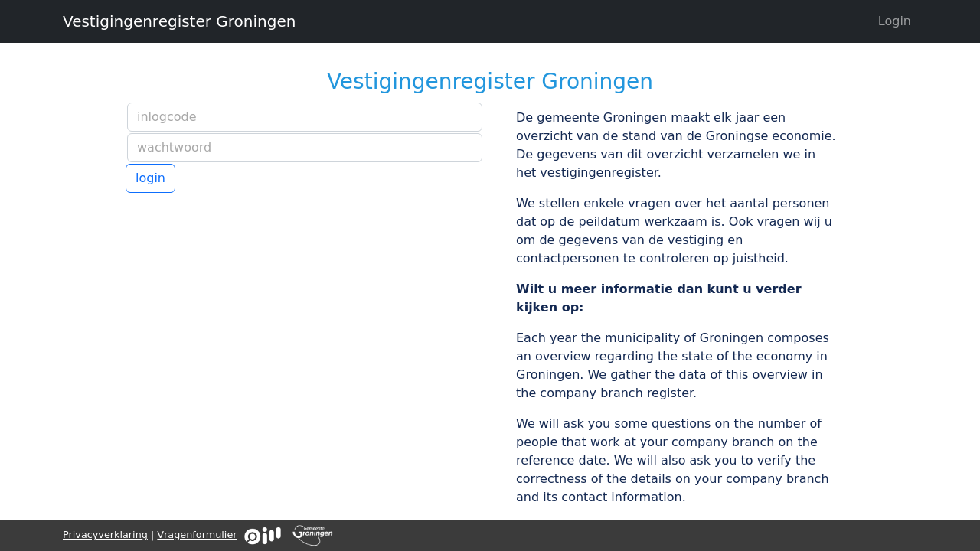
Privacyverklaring (105, 535)
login (150, 178)
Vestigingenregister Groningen (179, 21)
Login (895, 21)
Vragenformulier (197, 535)
